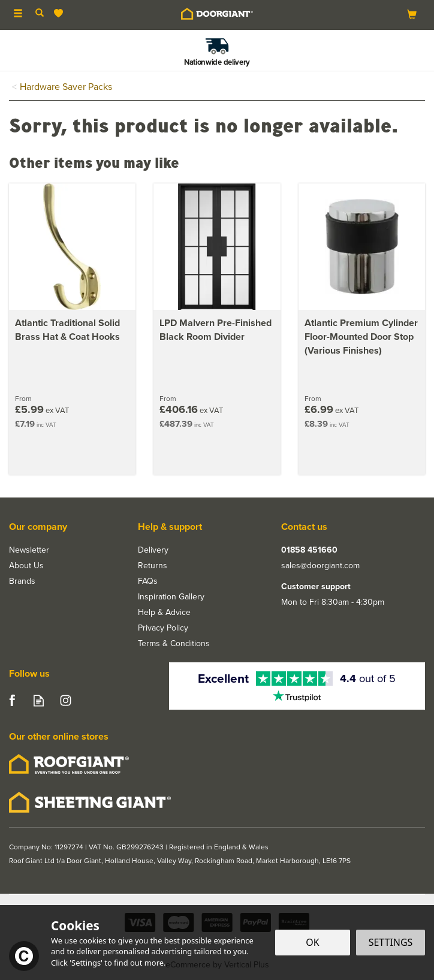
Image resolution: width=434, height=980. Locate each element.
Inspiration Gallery (171, 597)
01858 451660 (309, 550)
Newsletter (29, 550)
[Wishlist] (61, 13)
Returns (153, 566)
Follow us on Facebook (12, 700)
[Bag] (412, 14)
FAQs (148, 581)
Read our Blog (39, 700)
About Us (26, 566)
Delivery (153, 550)
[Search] (40, 14)
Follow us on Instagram (66, 700)
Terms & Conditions (174, 644)
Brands (22, 581)
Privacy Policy (163, 628)
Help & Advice (164, 613)
